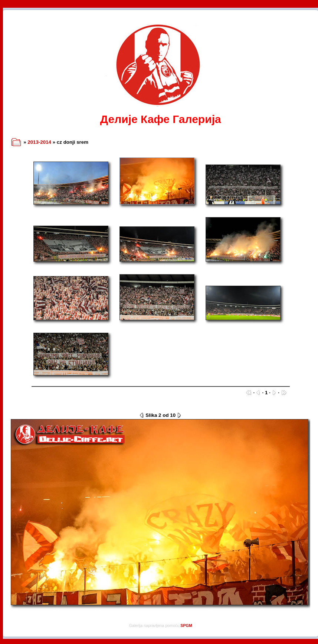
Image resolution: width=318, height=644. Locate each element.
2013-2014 (39, 142)
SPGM (186, 625)
